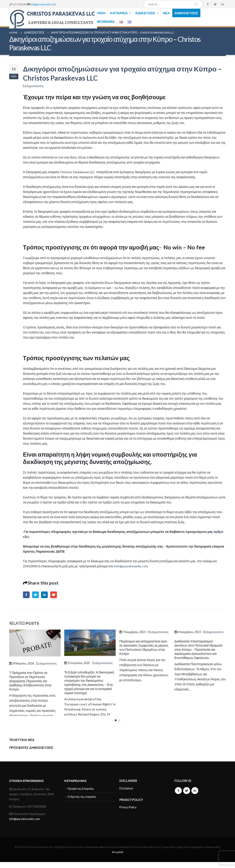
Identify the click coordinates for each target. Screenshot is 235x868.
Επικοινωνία (104, 21)
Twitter (35, 595)
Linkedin (195, 797)
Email (54, 595)
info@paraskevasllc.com (43, 4)
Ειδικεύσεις (145, 13)
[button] (116, 726)
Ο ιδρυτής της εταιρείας (82, 803)
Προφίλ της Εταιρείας (81, 795)
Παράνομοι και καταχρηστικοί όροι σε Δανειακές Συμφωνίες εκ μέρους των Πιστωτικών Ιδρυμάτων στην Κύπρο (144, 647)
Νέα (166, 13)
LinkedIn (44, 595)
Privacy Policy (128, 813)
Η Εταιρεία (119, 13)
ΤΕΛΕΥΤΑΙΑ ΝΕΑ (22, 746)
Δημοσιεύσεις (186, 13)
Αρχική (99, 13)
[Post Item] (35, 643)
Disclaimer (126, 794)
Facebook (26, 595)
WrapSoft (118, 858)
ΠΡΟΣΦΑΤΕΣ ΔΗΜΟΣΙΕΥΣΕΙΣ (31, 754)
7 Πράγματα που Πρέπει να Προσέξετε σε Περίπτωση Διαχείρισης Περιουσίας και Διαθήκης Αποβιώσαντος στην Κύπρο (30, 681)
